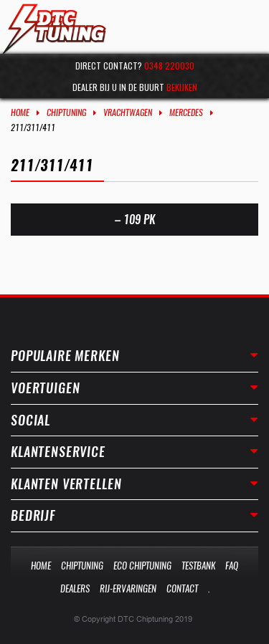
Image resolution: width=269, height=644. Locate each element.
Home (20, 112)
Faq (232, 566)
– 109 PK (135, 220)
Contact (182, 588)
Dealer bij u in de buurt (135, 87)
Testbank (198, 566)
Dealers (75, 588)
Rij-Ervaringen (128, 588)
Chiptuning (66, 112)
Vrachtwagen (128, 112)
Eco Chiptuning (142, 566)
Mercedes (186, 112)
